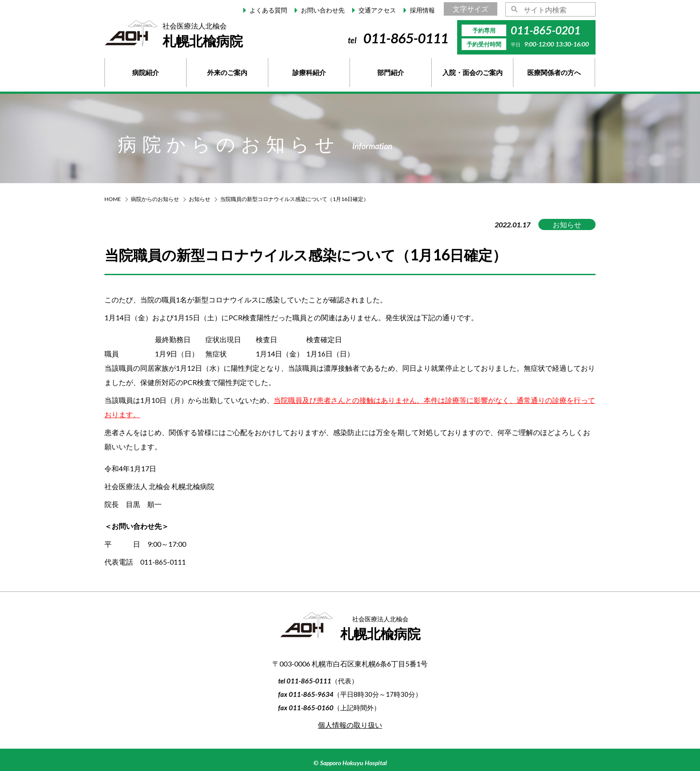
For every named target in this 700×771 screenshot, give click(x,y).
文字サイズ (471, 9)
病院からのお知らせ (155, 199)
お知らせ (200, 199)
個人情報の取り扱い (350, 725)
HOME (113, 199)
